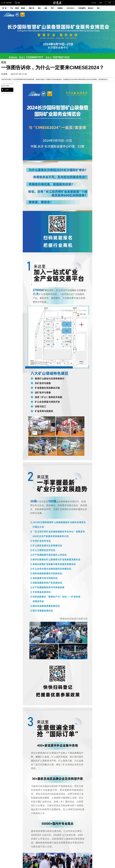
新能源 (23, 8)
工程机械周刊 (82, 8)
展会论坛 (90, 8)
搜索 (17, 3)
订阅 (109, 3)
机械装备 (60, 8)
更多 (98, 8)
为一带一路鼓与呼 (6, 3)
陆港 (39, 8)
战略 (46, 8)
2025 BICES (70, 8)
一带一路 (4, 8)
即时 (52, 8)
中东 (12, 8)
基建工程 (31, 8)
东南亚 (17, 8)
